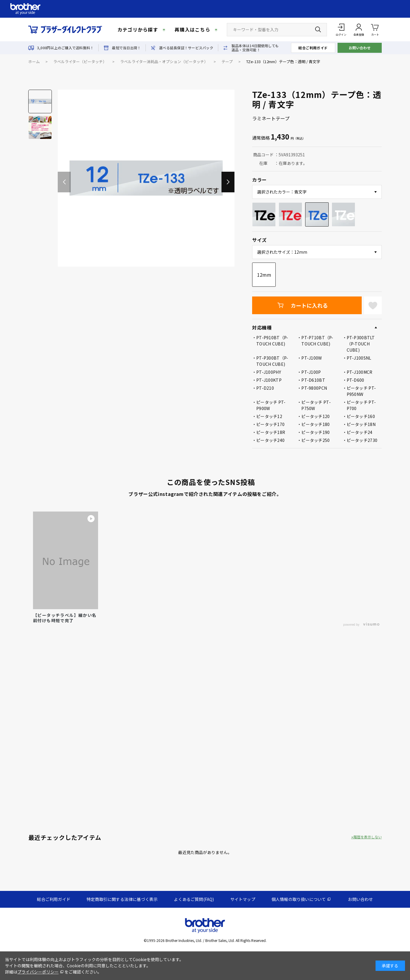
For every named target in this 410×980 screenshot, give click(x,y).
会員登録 (359, 35)
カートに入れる (309, 305)
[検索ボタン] (318, 30)
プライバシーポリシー (38, 972)
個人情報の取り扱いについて (299, 899)
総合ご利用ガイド (313, 48)
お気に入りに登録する (373, 305)
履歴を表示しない (368, 837)
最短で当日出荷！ (126, 48)
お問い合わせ (360, 48)
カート (375, 29)
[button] (228, 182)
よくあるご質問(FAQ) (194, 899)
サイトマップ (243, 899)
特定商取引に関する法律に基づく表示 (122, 899)
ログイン (341, 35)
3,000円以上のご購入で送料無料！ (65, 48)
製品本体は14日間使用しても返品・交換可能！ (255, 48)
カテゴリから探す (138, 30)
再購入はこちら (192, 30)
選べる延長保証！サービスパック (186, 48)
